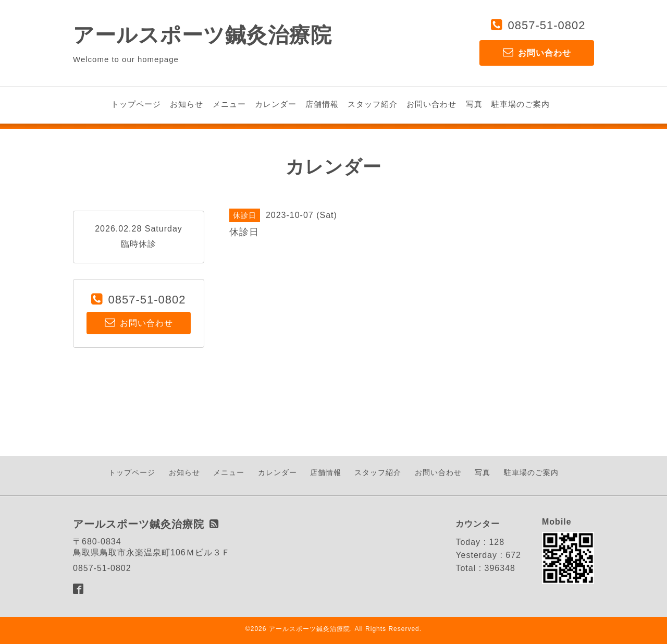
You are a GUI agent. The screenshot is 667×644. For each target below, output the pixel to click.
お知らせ (187, 104)
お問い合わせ (431, 104)
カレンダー (276, 104)
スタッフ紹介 (373, 104)
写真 (474, 104)
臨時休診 (139, 244)
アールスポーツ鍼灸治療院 (202, 35)
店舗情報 (322, 104)
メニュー (229, 104)
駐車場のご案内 (521, 104)
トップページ (136, 104)
